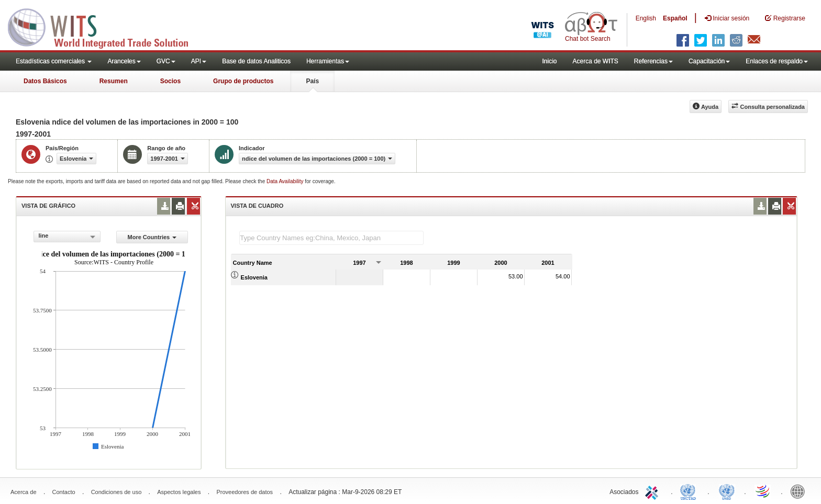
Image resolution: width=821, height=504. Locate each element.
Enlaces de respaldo (777, 61)
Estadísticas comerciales (54, 61)
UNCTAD (690, 491)
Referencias (653, 61)
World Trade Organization (763, 491)
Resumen (114, 81)
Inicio (549, 61)
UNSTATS (727, 491)
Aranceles (124, 61)
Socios (170, 81)
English (646, 18)
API (199, 61)
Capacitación (709, 61)
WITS (105, 26)
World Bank (800, 491)
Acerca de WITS (595, 61)
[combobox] (67, 237)
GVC (166, 61)
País (312, 81)
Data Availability (286, 181)
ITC (653, 491)
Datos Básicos (45, 81)
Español (675, 18)
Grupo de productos (243, 81)
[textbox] (331, 238)
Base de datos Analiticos (256, 61)
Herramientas (328, 61)
